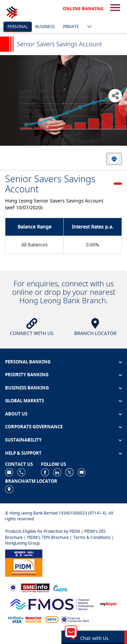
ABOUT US (16, 414)
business (45, 27)
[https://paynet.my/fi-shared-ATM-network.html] (52, 619)
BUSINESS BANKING (27, 388)
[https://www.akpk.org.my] (60, 587)
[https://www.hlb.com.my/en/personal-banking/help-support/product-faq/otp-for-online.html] (25, 619)
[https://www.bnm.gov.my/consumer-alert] (75, 619)
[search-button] (115, 8)
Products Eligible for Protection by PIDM (43, 531)
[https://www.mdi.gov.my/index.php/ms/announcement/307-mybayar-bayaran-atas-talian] (109, 604)
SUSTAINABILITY (23, 440)
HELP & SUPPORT (23, 453)
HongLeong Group (22, 543)
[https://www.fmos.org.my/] (52, 604)
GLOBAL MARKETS (25, 401)
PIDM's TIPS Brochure (48, 537)
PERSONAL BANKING (28, 362)
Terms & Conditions (92, 537)
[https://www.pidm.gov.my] (24, 562)
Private (71, 27)
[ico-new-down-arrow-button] (88, 27)
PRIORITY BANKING (27, 375)
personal (18, 27)
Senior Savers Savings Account (50, 184)
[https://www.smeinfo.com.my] (35, 587)
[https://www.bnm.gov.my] (13, 587)
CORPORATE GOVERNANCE (34, 427)
